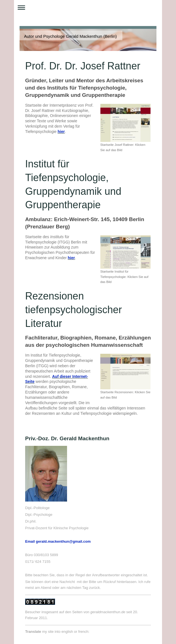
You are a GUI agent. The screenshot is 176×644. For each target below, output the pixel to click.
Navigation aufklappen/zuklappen (88, 7)
